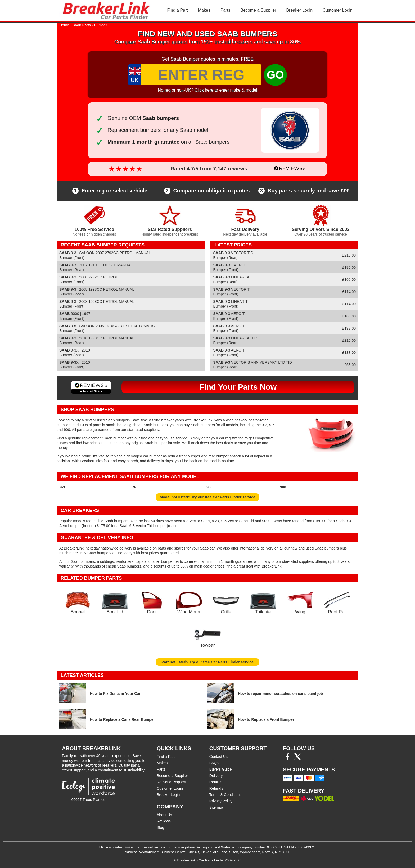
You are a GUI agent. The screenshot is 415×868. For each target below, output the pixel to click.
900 (283, 487)
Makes (204, 10)
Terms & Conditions (225, 795)
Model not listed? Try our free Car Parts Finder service (208, 497)
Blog (160, 827)
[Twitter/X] (297, 758)
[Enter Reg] (201, 75)
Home (64, 25)
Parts (225, 10)
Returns (216, 782)
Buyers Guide (221, 769)
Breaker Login (299, 10)
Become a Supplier (258, 10)
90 (209, 487)
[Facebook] (287, 758)
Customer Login (338, 10)
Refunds (216, 788)
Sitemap (216, 807)
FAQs (214, 763)
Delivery (216, 776)
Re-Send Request (171, 782)
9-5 (136, 487)
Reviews (164, 821)
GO (275, 75)
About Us (164, 815)
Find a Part (178, 10)
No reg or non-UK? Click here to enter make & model (207, 90)
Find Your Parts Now (238, 387)
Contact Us (218, 757)
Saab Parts (82, 25)
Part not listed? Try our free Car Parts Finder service (207, 662)
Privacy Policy (221, 801)
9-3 (62, 487)
